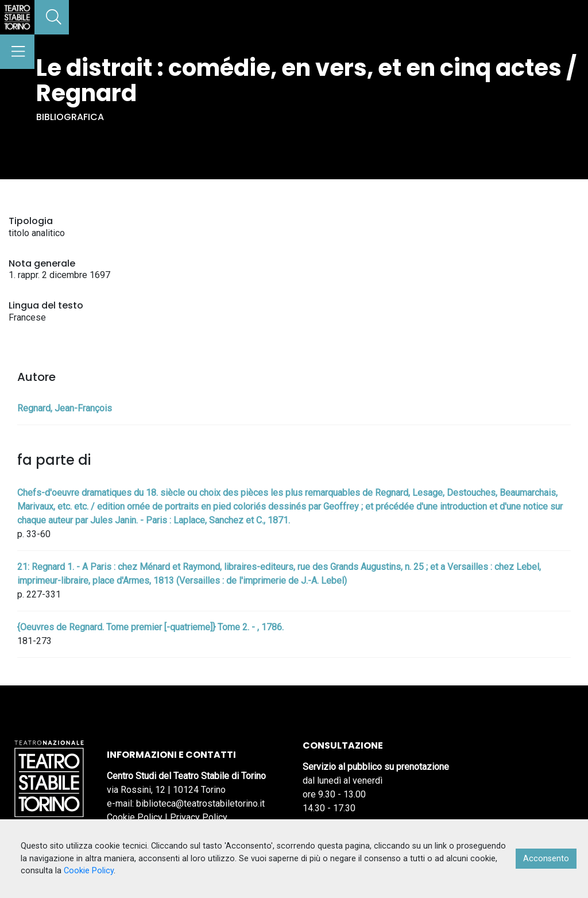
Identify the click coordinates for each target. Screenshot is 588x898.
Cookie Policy (135, 817)
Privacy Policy (199, 817)
